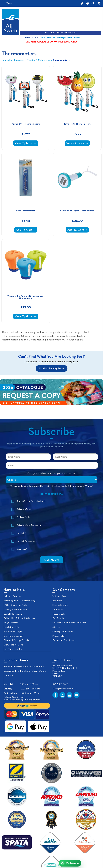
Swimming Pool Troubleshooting (20, 601)
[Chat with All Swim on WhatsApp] (70, 863)
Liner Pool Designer (13, 636)
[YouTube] (77, 695)
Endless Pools (23, 517)
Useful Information (13, 614)
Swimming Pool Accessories (30, 525)
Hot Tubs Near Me (13, 649)
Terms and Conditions (64, 640)
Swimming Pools (24, 509)
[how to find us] (82, 3)
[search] (93, 3)
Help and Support (12, 596)
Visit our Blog (59, 596)
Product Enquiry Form (52, 368)
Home (5, 60)
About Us (57, 601)
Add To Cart (26, 230)
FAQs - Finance (11, 623)
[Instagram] (62, 695)
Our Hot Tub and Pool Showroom (69, 623)
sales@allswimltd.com (69, 38)
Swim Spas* (22, 549)
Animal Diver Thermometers (26, 124)
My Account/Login (13, 632)
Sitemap (56, 627)
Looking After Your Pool (15, 609)
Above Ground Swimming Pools (31, 501)
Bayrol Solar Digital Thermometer (77, 211)
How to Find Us (60, 605)
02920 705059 (47, 38)
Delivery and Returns (63, 632)
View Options (26, 143)
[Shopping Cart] (99, 3)
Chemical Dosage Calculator (18, 640)
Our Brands (58, 618)
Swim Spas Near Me (13, 645)
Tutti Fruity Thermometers (77, 124)
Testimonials (59, 614)
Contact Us (58, 609)
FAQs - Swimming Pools (15, 605)
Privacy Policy (59, 636)
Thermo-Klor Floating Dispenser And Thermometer (26, 297)
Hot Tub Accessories (27, 541)
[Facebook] (55, 695)
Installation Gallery (13, 627)
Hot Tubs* (22, 533)
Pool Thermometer (26, 211)
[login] (87, 3)
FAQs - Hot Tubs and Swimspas (19, 618)
